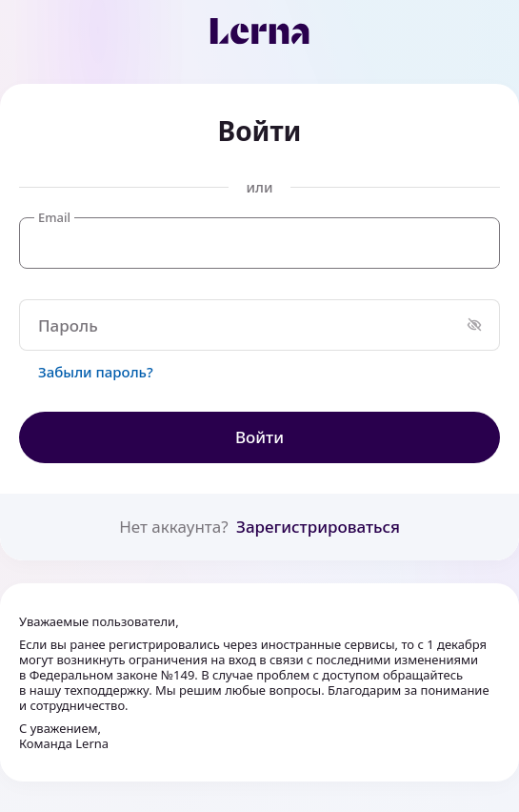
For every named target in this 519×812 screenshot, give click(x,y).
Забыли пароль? (96, 372)
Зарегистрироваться (318, 527)
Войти (259, 437)
